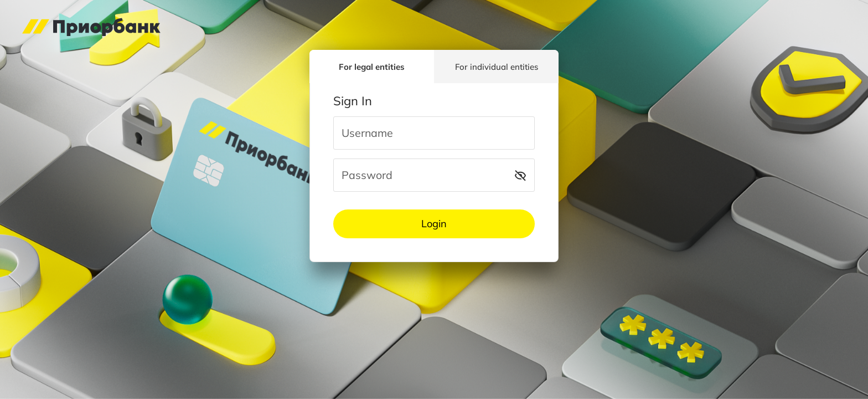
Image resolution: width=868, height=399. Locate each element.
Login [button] (434, 224)
